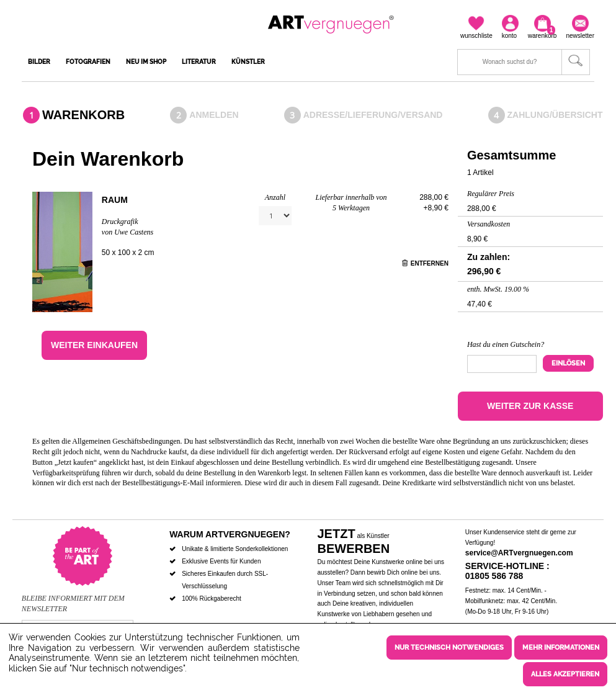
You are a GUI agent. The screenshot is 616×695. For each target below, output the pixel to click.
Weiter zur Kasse (530, 406)
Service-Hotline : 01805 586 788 (507, 571)
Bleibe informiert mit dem (73, 598)
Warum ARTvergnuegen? (230, 534)
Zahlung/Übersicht (555, 115)
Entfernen (425, 263)
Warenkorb (83, 115)
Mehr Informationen (561, 650)
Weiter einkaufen (94, 345)
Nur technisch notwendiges (449, 650)
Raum (115, 200)
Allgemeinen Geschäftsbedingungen (126, 441)
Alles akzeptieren (565, 674)
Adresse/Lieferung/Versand (373, 115)
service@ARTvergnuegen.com (519, 553)
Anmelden (214, 115)
